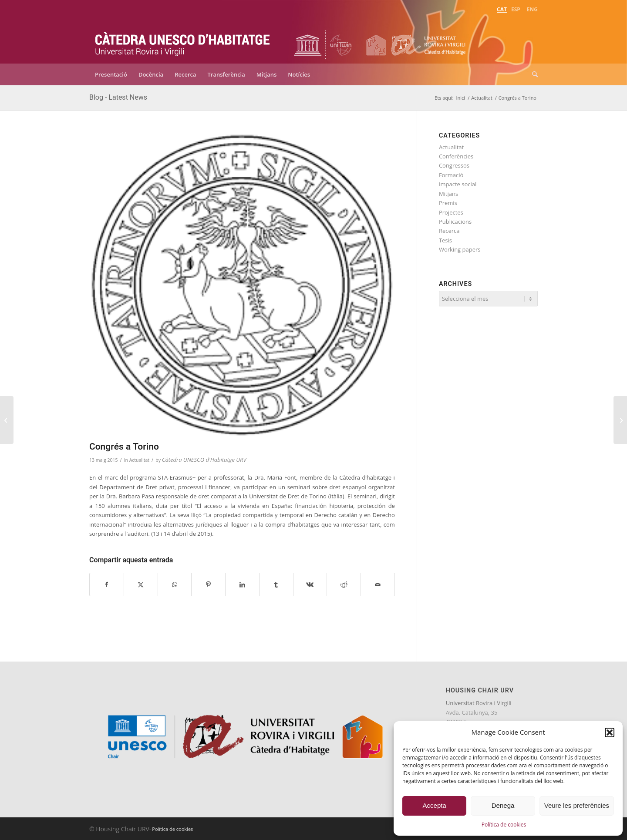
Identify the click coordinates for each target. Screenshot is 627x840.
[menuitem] (502, 8)
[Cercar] (532, 74)
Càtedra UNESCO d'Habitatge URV (204, 460)
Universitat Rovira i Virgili (479, 703)
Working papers (460, 249)
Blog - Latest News (118, 97)
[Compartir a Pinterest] (208, 585)
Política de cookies (504, 825)
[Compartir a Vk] (310, 585)
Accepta (435, 805)
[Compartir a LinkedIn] (242, 585)
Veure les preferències (577, 805)
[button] (610, 732)
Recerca (449, 231)
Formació (451, 175)
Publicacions (455, 222)
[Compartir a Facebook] (107, 585)
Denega (503, 805)
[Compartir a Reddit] (344, 585)
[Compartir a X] (141, 585)
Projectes (451, 212)
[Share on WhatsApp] (175, 585)
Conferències (456, 156)
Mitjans (448, 194)
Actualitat (139, 460)
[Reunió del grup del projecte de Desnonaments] (620, 420)
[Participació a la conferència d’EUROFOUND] (7, 420)
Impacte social (458, 184)
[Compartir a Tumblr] (276, 585)
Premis (448, 203)
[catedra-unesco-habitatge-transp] (183, 38)
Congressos (454, 165)
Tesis (445, 240)
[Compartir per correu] (378, 585)
